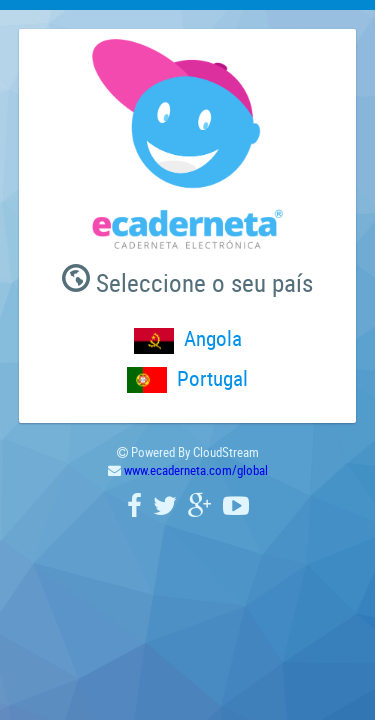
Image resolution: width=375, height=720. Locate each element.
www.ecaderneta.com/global (196, 470)
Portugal (212, 378)
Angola (213, 338)
